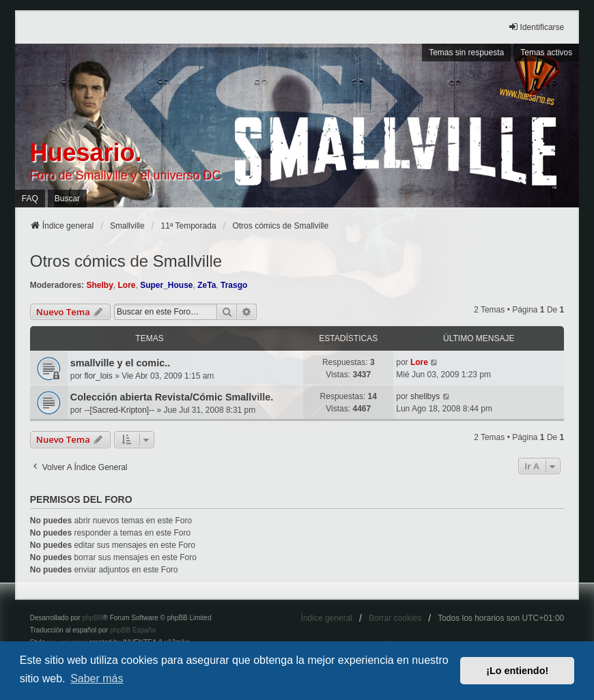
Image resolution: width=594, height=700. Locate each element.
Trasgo (234, 285)
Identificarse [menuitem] (536, 27)
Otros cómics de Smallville (126, 261)
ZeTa (207, 285)
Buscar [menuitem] (67, 199)
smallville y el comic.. (120, 363)
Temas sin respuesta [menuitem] (466, 53)
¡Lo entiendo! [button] (517, 671)
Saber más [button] (97, 679)
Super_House (166, 285)
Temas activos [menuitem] (546, 53)
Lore (126, 285)
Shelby (99, 285)
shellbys (425, 396)
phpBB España (133, 630)
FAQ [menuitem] (30, 199)
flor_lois (98, 376)
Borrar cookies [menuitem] (395, 618)
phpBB (92, 618)
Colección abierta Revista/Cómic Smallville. (172, 397)
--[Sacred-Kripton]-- (119, 410)
